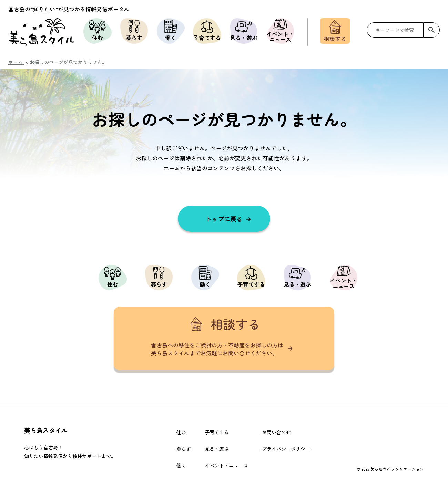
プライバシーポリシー (286, 449)
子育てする (207, 30)
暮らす (134, 30)
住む (98, 30)
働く (171, 30)
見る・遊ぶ (244, 30)
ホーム (172, 168)
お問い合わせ (276, 432)
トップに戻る (224, 219)
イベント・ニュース (280, 31)
